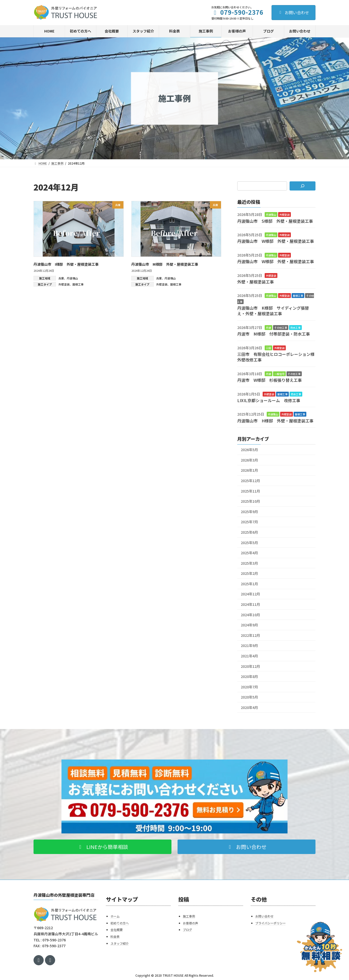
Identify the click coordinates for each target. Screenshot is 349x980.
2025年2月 (249, 573)
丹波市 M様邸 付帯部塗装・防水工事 (274, 334)
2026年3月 (249, 460)
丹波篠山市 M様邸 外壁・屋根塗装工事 (165, 264)
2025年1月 (249, 584)
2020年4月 (249, 707)
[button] (102, 847)
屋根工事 (78, 284)
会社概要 (117, 930)
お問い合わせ (294, 12)
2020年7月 (249, 687)
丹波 (268, 328)
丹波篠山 (72, 278)
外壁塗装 (64, 284)
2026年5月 (249, 450)
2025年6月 (249, 532)
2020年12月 (250, 666)
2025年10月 (250, 501)
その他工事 (281, 328)
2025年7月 (249, 522)
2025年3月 (249, 563)
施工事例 (189, 916)
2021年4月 (249, 656)
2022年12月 (250, 635)
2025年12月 (250, 481)
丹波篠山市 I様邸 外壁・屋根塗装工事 (66, 264)
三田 (268, 348)
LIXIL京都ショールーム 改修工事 (269, 400)
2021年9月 (249, 645)
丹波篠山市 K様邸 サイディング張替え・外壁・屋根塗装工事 (273, 311)
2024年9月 (249, 625)
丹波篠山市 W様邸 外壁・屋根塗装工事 (276, 241)
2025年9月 (249, 512)
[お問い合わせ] (320, 947)
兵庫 (61, 278)
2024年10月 (250, 614)
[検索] (303, 186)
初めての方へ (120, 923)
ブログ (187, 930)
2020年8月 (249, 676)
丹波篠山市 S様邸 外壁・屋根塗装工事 (275, 221)
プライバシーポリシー (271, 923)
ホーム (115, 916)
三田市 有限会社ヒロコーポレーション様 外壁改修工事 (278, 357)
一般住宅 (279, 374)
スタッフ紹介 (120, 943)
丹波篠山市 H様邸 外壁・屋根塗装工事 (275, 421)
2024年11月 (250, 604)
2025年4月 (249, 553)
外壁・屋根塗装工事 (256, 282)
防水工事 (295, 328)
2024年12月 (250, 594)
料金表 (115, 936)
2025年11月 (250, 491)
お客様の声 (191, 923)
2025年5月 (249, 542)
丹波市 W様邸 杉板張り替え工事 (269, 380)
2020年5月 (249, 697)
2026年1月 (249, 470)
